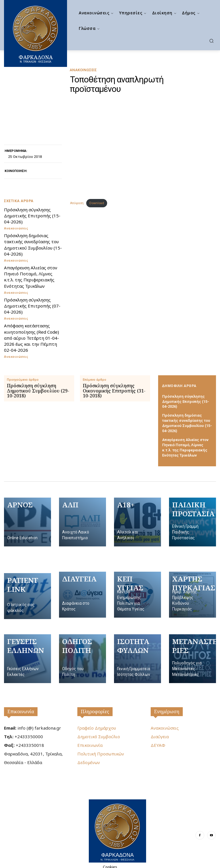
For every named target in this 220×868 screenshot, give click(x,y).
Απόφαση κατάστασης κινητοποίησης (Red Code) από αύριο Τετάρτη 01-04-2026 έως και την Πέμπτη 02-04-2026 (31, 337)
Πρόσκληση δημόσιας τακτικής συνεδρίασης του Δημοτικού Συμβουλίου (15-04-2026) (32, 244)
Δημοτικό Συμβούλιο (99, 733)
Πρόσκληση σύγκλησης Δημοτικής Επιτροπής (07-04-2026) (32, 305)
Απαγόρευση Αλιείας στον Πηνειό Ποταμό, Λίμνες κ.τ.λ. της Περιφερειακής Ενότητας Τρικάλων (30, 276)
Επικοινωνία (21, 708)
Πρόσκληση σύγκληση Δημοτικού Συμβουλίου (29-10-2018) (38, 390)
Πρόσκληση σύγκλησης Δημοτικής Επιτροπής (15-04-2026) (32, 216)
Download (97, 203)
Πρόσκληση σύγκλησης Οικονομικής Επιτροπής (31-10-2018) (114, 390)
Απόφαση (77, 203)
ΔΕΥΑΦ (158, 742)
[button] (211, 41)
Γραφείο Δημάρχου (97, 725)
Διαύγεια (160, 733)
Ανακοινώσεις (83, 70)
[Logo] (117, 828)
